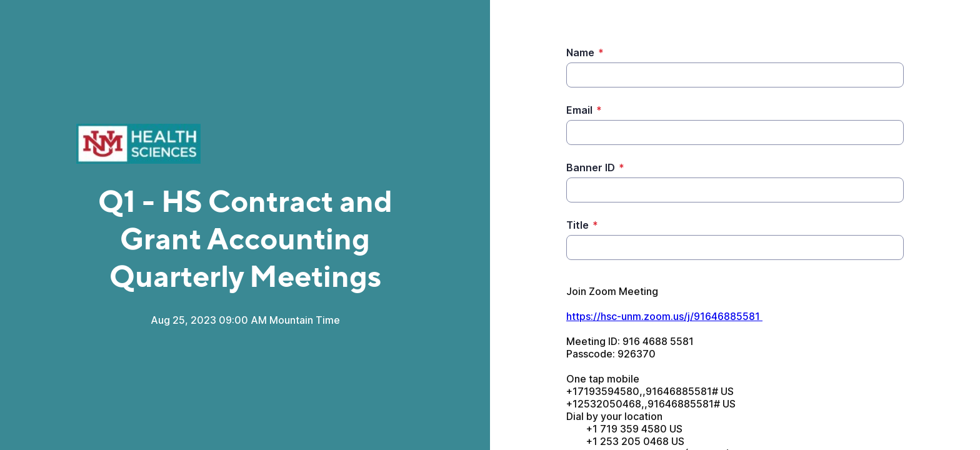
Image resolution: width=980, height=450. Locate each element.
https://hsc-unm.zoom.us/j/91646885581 (664, 316)
